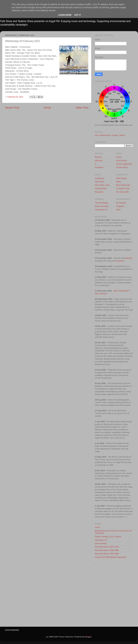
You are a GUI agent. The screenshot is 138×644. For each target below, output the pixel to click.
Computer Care (123, 188)
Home (47, 108)
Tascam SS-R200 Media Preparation (111, 557)
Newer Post (12, 108)
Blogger (88, 637)
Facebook (99, 167)
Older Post (82, 108)
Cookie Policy (122, 167)
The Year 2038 (122, 192)
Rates (119, 182)
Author (119, 157)
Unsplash (120, 206)
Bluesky (98, 157)
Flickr (118, 210)
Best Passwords (123, 185)
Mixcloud (99, 160)
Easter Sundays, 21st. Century (108, 537)
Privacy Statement (124, 164)
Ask (97, 135)
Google (115, 135)
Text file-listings (101, 203)
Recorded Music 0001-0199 (107, 547)
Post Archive (122, 160)
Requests (99, 192)
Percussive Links (102, 185)
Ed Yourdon (121, 203)
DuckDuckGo (105, 135)
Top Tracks (100, 182)
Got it (78, 15)
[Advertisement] (27, 597)
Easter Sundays (102, 206)
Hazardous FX (101, 210)
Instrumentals (101, 188)
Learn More (65, 15)
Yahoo (122, 135)
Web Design (121, 178)
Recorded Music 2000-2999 (107, 550)
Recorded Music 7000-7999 (107, 554)
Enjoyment (99, 178)
